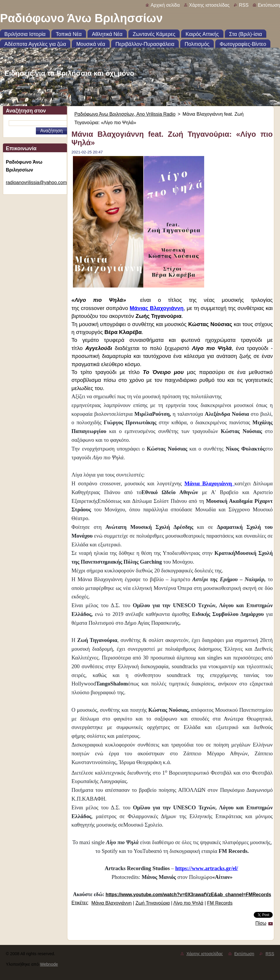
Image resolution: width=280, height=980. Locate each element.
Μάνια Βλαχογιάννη (111, 903)
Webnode (49, 964)
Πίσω (261, 923)
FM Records (220, 903)
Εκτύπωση (269, 5)
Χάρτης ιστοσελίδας (209, 5)
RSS (244, 5)
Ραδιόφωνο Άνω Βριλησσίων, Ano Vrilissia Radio (125, 114)
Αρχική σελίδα (165, 5)
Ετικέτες (80, 903)
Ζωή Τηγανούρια (153, 903)
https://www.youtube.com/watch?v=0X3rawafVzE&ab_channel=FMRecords (188, 895)
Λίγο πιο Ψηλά (188, 903)
